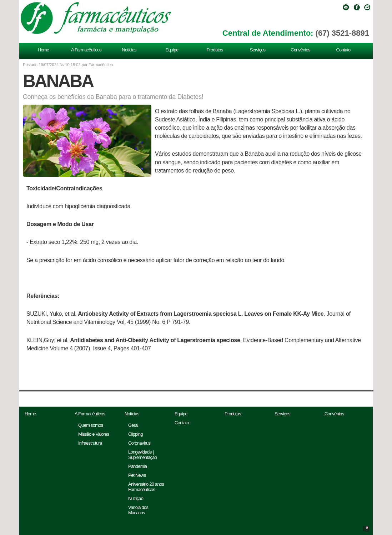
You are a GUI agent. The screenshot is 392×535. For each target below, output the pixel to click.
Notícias (129, 50)
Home (44, 50)
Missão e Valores (94, 434)
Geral (133, 425)
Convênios (300, 50)
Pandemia (137, 466)
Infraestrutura (90, 443)
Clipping (135, 434)
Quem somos (91, 425)
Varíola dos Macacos (138, 510)
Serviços (258, 50)
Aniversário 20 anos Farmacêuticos (146, 487)
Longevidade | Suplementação (142, 455)
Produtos (215, 50)
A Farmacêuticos (86, 50)
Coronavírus (139, 443)
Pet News (137, 475)
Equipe (172, 50)
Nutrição (136, 498)
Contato (343, 50)
